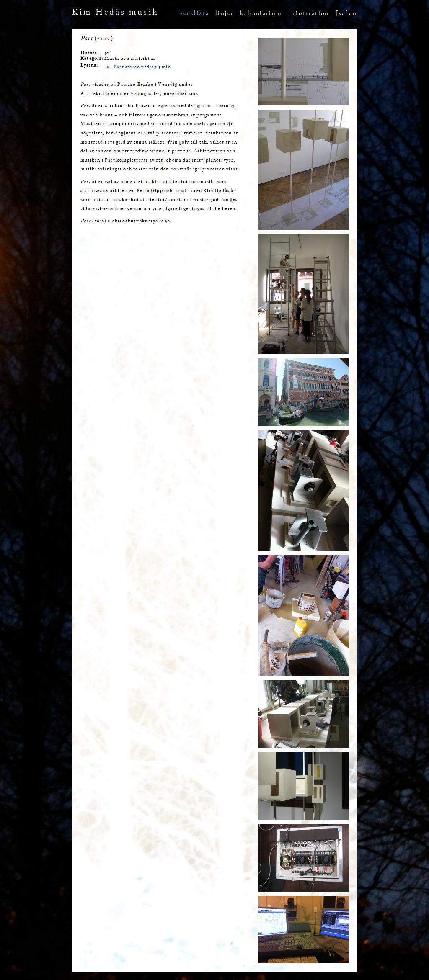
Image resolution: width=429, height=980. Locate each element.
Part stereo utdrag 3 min (142, 67)
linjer (225, 14)
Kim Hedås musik (115, 13)
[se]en (346, 14)
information (309, 14)
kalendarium (261, 14)
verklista (195, 14)
